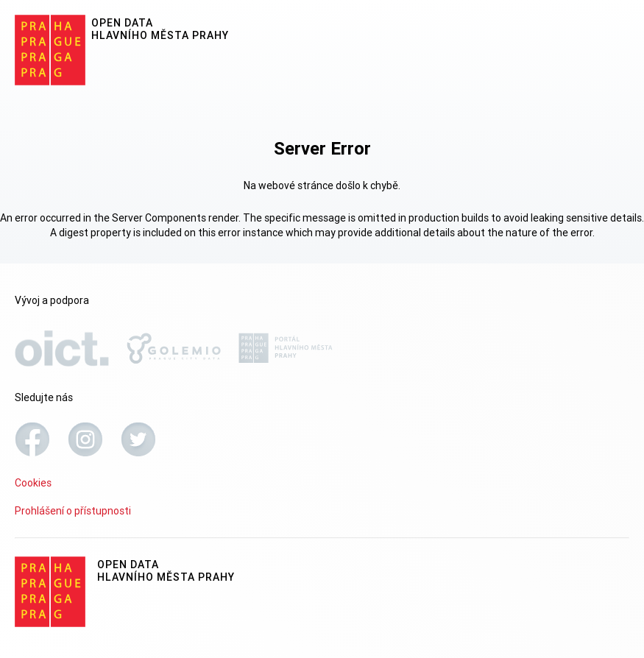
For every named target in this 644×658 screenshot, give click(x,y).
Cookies (33, 483)
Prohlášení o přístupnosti (73, 511)
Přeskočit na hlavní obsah (0, 1)
